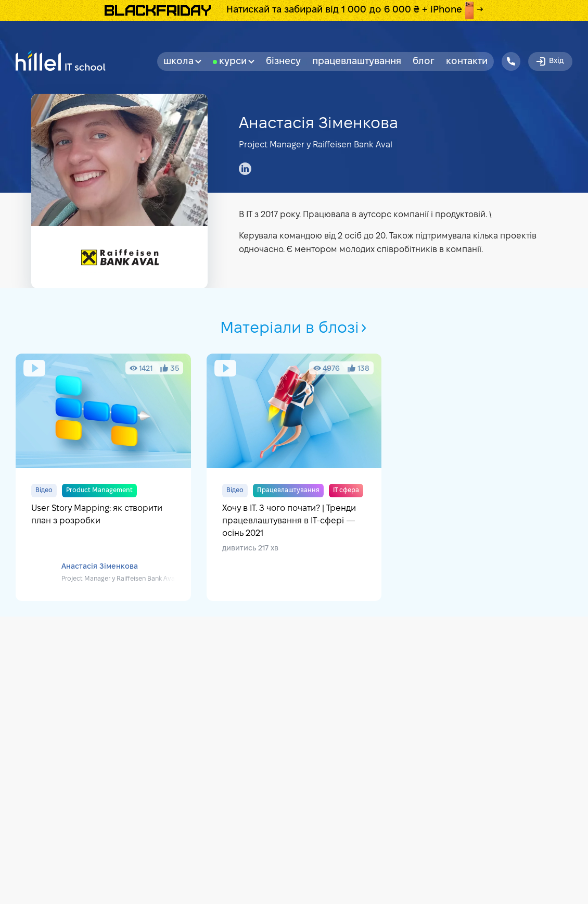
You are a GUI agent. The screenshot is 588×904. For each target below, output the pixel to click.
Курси (237, 62)
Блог (424, 62)
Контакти (467, 62)
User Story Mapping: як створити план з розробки (103, 477)
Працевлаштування (357, 62)
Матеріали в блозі (294, 329)
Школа (182, 62)
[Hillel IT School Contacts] (511, 61)
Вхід (549, 61)
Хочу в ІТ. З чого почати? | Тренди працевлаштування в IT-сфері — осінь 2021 (294, 477)
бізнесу (283, 62)
